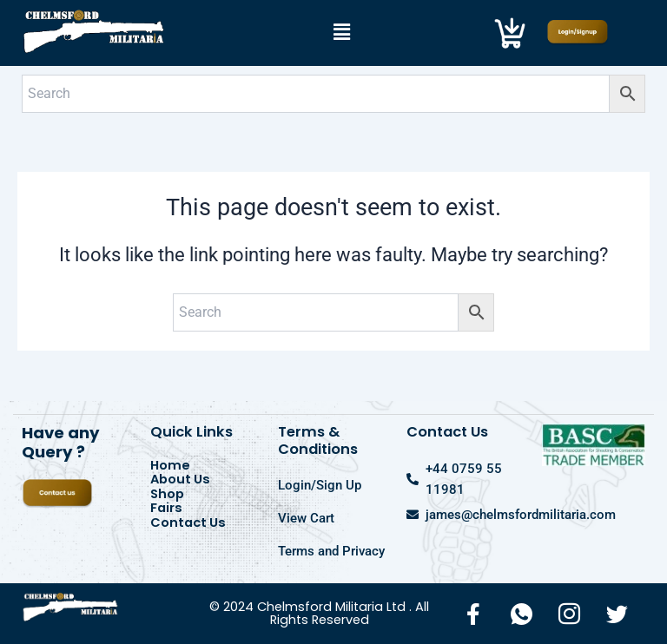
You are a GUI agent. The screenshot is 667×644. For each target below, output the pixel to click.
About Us (180, 480)
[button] (341, 33)
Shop (167, 494)
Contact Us (188, 523)
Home (170, 466)
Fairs (166, 508)
